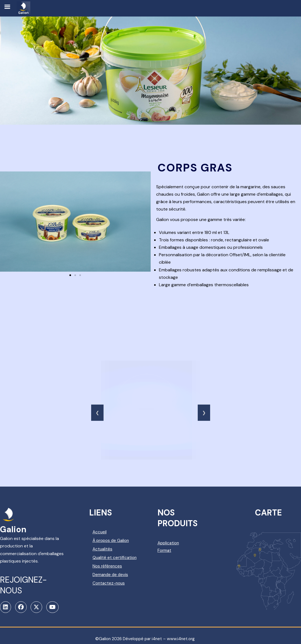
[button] (70, 275)
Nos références (119, 570)
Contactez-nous (120, 584)
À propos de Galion (123, 540)
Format (174, 550)
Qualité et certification (116, 558)
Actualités (114, 547)
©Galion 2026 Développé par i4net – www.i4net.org (145, 633)
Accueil (111, 532)
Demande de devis (122, 577)
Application (178, 543)
